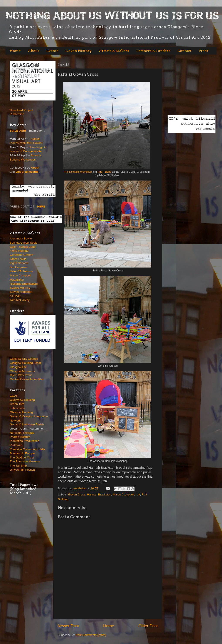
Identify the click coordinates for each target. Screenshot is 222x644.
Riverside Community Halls (27, 449)
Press (203, 51)
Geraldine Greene (21, 255)
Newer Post (68, 626)
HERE (41, 207)
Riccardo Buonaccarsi (24, 284)
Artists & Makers (114, 51)
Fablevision (17, 408)
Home (15, 51)
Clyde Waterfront (21, 375)
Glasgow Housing (21, 412)
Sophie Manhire (20, 288)
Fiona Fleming (19, 251)
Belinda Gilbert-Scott (23, 243)
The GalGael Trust (22, 457)
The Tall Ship (18, 466)
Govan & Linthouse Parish (27, 424)
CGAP (14, 396)
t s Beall (15, 296)
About (34, 51)
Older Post (148, 626)
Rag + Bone (105, 172)
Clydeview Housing (22, 400)
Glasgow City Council (24, 359)
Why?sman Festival (23, 470)
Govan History (79, 51)
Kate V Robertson (21, 271)
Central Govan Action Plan (27, 379)
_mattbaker (80, 488)
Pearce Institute (20, 437)
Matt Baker (17, 280)
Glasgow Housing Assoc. (26, 363)
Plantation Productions (24, 441)
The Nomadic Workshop (78, 172)
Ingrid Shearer (19, 263)
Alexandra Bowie (21, 238)
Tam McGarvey (20, 300)
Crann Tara (17, 404)
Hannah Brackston (99, 494)
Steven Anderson (21, 292)
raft (138, 494)
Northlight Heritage (22, 433)
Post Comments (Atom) (91, 635)
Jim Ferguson (19, 267)
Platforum (16, 445)
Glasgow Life (18, 367)
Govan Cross (77, 494)
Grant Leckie (18, 259)
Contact (184, 51)
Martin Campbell (123, 494)
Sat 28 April (18, 131)
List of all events (27, 172)
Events (52, 51)
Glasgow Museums (22, 371)
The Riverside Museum (25, 461)
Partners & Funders (153, 51)
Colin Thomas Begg (23, 247)
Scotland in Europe (22, 453)
